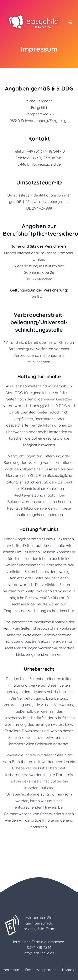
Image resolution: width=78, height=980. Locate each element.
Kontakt (69, 970)
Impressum (11, 970)
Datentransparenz (41, 970)
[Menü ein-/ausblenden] (70, 22)
